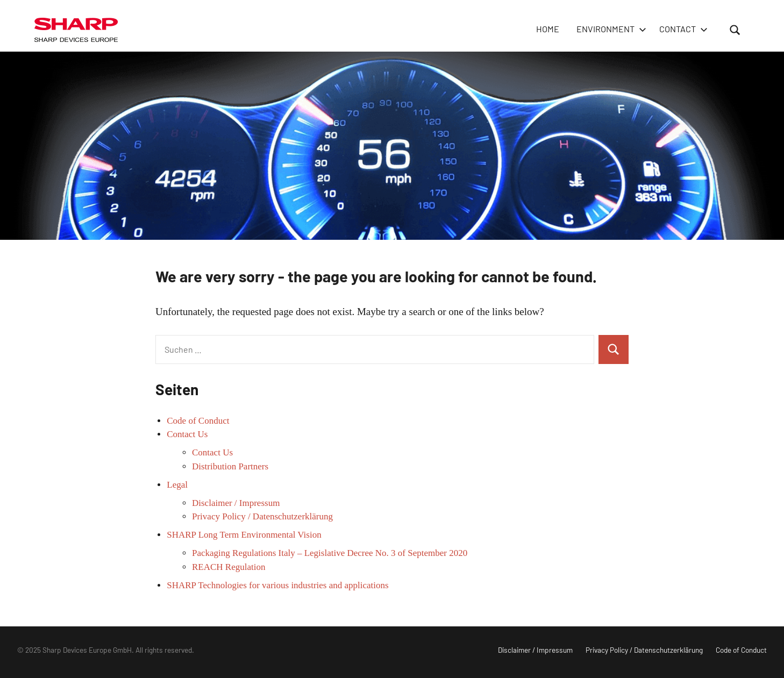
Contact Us (187, 434)
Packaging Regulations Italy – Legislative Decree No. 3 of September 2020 (330, 553)
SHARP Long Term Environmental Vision (244, 535)
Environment (609, 29)
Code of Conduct (198, 421)
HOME (548, 29)
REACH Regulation (229, 567)
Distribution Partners (230, 466)
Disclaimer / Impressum (236, 503)
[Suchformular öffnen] (735, 30)
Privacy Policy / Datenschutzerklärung (262, 516)
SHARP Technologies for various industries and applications (277, 585)
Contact (681, 29)
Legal (177, 485)
